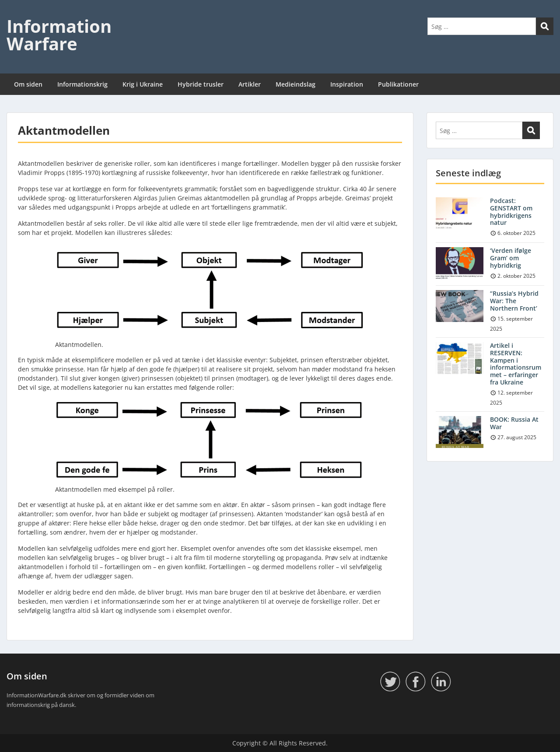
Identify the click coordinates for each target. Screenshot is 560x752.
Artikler (250, 84)
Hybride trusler (201, 84)
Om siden (28, 84)
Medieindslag (296, 84)
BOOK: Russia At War (514, 423)
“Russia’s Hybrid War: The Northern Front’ (514, 301)
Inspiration (347, 84)
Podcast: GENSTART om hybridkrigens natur (511, 212)
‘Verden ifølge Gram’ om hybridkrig (511, 258)
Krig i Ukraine (143, 84)
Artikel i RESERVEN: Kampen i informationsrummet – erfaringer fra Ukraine (516, 364)
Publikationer (398, 84)
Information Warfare (59, 35)
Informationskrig (82, 84)
